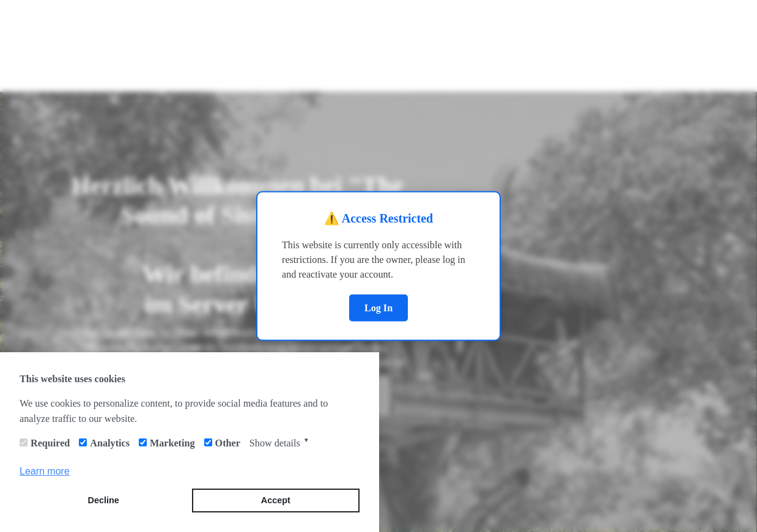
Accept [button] (276, 500)
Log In (378, 307)
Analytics (110, 443)
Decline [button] (104, 500)
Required (50, 443)
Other (228, 443)
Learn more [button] (45, 471)
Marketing (172, 443)
